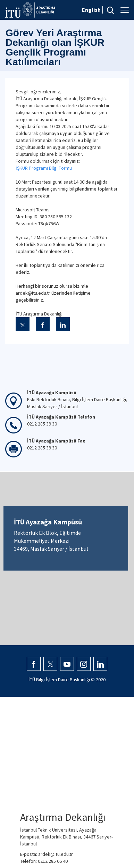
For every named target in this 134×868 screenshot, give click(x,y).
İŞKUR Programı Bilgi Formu (44, 168)
